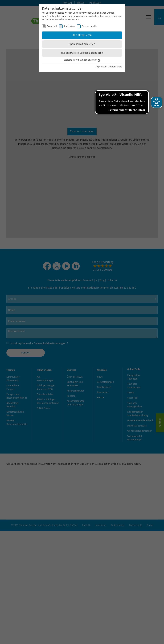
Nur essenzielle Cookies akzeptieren (82, 53)
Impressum (101, 67)
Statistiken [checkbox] (69, 26)
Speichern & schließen (82, 44)
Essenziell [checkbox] (52, 26)
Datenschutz (116, 67)
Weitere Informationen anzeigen (82, 60)
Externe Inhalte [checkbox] (89, 26)
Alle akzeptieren (82, 35)
